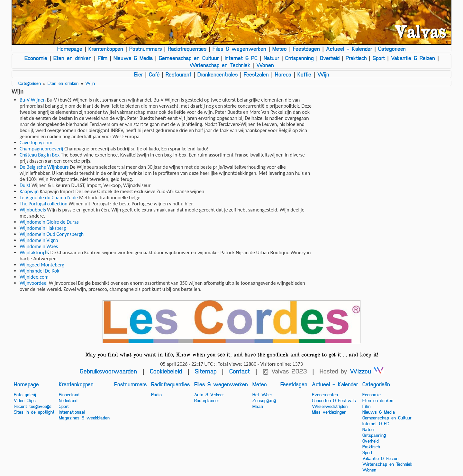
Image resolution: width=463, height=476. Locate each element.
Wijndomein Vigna (39, 240)
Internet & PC (241, 58)
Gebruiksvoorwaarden (108, 371)
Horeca (283, 74)
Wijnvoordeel (34, 283)
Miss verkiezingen (329, 412)
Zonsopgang (264, 400)
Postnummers (145, 49)
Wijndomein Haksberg (43, 228)
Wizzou (367, 371)
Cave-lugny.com (36, 143)
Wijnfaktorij (32, 252)
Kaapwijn (29, 191)
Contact (240, 371)
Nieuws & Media (133, 58)
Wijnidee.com (34, 277)
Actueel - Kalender (349, 49)
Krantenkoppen (106, 49)
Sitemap (206, 371)
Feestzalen (256, 74)
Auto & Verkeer (209, 394)
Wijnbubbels (33, 210)
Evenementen (325, 394)
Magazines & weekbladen (84, 418)
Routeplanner (207, 400)
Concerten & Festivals (334, 400)
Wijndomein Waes (39, 246)
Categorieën (392, 49)
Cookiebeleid (166, 371)
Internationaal (72, 412)
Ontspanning (300, 58)
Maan (258, 406)
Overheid (330, 58)
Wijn (323, 74)
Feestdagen (306, 49)
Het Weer (262, 394)
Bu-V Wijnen (33, 100)
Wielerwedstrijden (330, 406)
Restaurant (178, 74)
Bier (138, 74)
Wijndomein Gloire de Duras (49, 222)
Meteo (280, 49)
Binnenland (69, 394)
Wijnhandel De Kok (39, 271)
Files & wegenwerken (239, 49)
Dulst (25, 185)
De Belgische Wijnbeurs (44, 167)
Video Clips (25, 400)
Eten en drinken (73, 58)
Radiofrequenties (187, 49)
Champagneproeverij (41, 149)
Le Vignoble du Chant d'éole (49, 198)
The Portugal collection (44, 204)
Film (103, 58)
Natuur (271, 58)
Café (154, 74)
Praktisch (356, 58)
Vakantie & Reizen (413, 58)
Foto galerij (25, 394)
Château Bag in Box (40, 155)
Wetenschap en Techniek (220, 65)
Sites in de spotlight (34, 412)
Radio (156, 394)
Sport (379, 58)
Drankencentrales (218, 74)
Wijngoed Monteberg (42, 265)
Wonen (265, 65)
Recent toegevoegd (33, 406)
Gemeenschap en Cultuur (189, 58)
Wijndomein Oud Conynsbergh (52, 234)
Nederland (68, 400)
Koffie (304, 74)
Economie (36, 58)
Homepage (70, 49)
